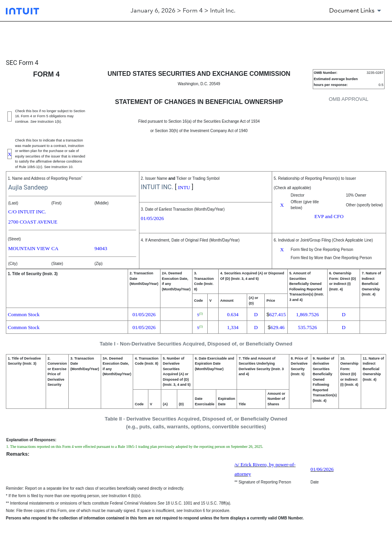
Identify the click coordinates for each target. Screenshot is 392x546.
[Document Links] (356, 11)
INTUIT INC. (157, 187)
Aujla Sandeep (28, 187)
